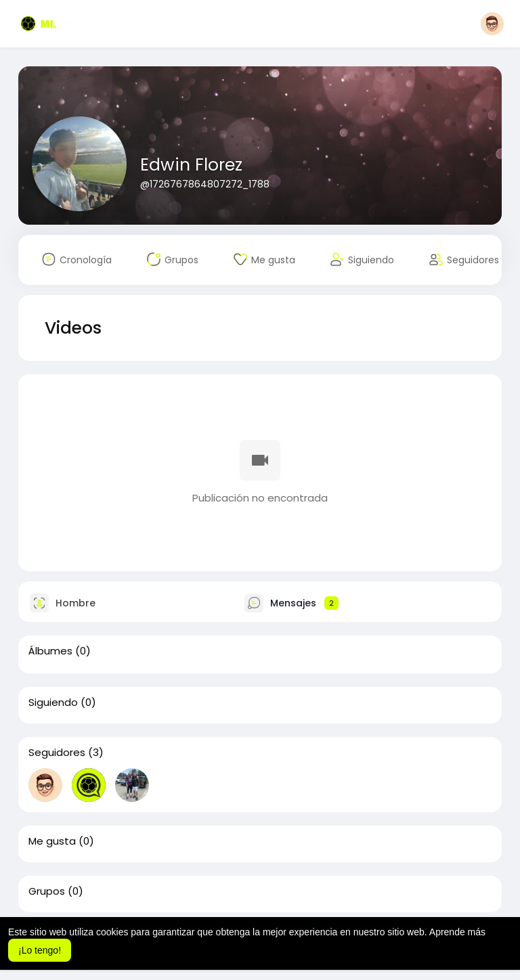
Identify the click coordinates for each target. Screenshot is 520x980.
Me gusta (52, 841)
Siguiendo (53, 703)
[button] (492, 24)
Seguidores (57, 753)
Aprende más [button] (457, 932)
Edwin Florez (191, 165)
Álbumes (50, 651)
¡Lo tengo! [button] (40, 950)
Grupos (47, 891)
